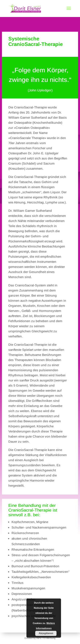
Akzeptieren (46, 633)
